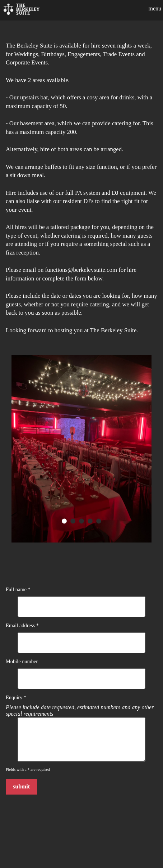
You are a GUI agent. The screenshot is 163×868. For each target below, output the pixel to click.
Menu (155, 8)
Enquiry (15, 697)
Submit (21, 786)
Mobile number (22, 661)
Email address (21, 625)
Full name (17, 589)
